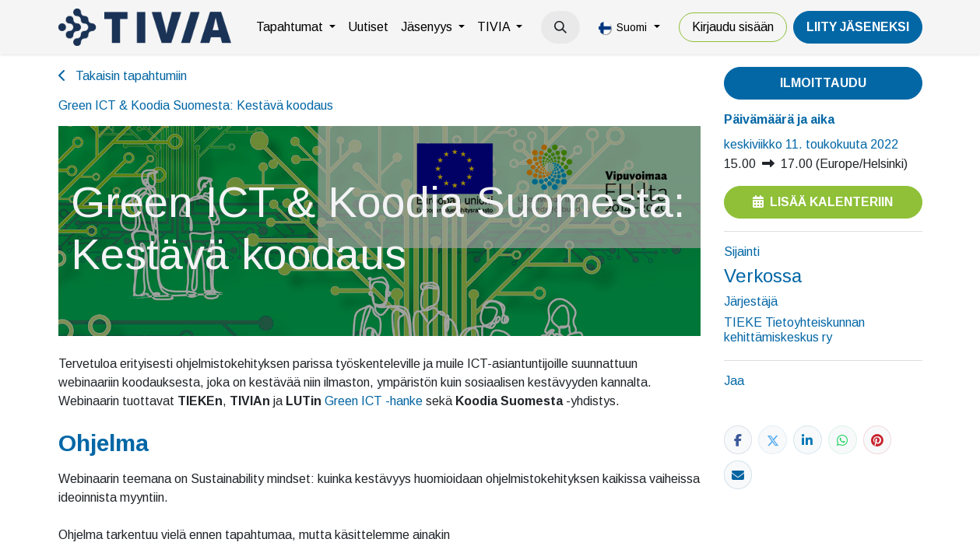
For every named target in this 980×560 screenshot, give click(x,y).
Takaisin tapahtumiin (123, 76)
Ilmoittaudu (823, 83)
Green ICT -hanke (374, 401)
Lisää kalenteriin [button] (823, 202)
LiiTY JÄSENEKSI (858, 27)
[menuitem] (296, 27)
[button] (560, 27)
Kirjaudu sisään (733, 27)
